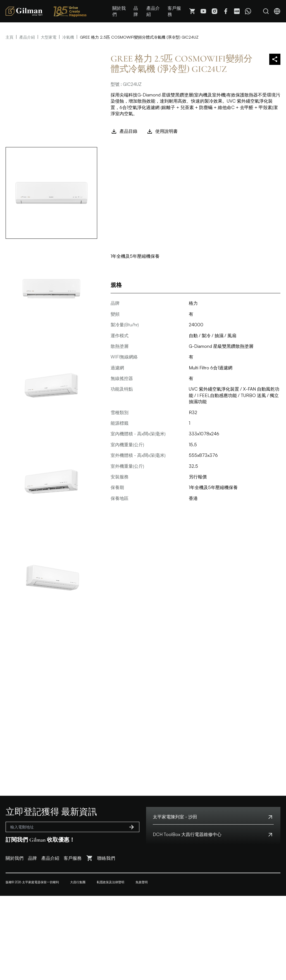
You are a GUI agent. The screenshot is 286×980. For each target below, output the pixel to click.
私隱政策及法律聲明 (110, 882)
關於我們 (119, 11)
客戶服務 (174, 11)
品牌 (136, 11)
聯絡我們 (106, 858)
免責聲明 (142, 882)
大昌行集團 (78, 882)
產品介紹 (153, 11)
